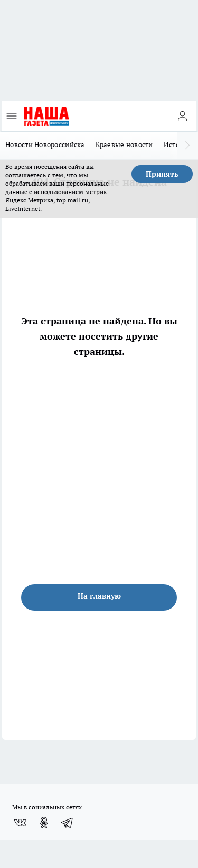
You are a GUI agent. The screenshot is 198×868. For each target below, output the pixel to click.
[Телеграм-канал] (68, 823)
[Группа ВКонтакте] (20, 823)
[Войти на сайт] (182, 116)
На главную (99, 596)
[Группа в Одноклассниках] (44, 823)
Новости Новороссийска (45, 144)
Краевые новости (124, 144)
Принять (162, 174)
